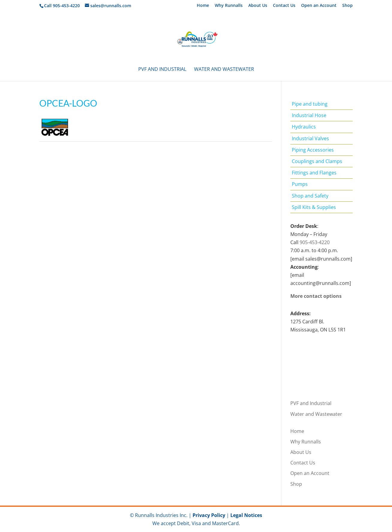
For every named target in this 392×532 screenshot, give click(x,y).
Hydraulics (304, 127)
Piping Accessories (313, 150)
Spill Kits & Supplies (314, 207)
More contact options (316, 296)
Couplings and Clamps (317, 161)
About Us (258, 6)
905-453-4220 (315, 242)
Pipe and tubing (310, 104)
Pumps (300, 184)
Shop (347, 6)
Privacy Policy (209, 515)
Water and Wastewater (224, 70)
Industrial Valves (310, 138)
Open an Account (319, 6)
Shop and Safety (310, 196)
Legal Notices (246, 515)
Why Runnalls (229, 6)
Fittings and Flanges (314, 173)
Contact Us (284, 6)
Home (203, 6)
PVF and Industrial (162, 70)
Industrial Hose (309, 115)
